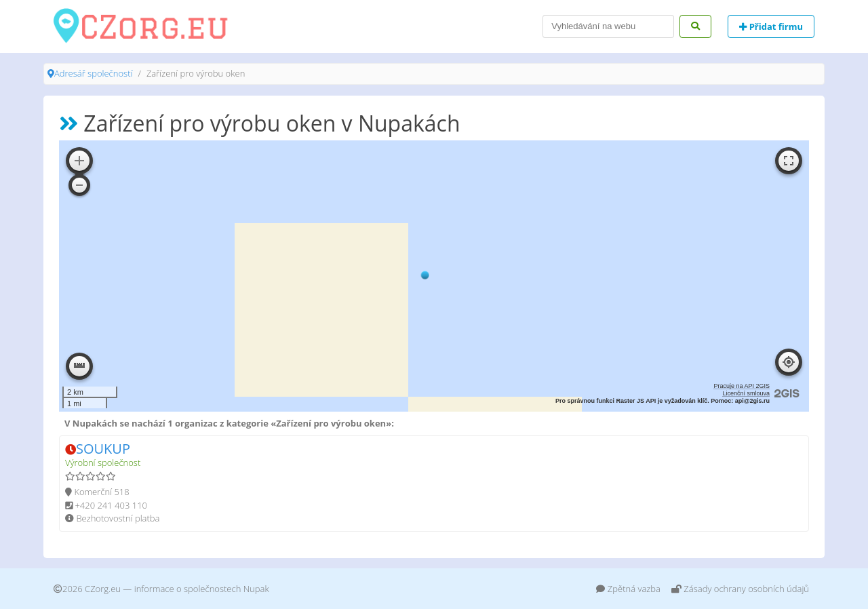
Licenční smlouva (746, 393)
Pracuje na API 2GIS (742, 386)
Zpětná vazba (628, 589)
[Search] (608, 26)
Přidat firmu (771, 26)
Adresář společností (93, 73)
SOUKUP (103, 449)
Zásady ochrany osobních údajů (740, 589)
